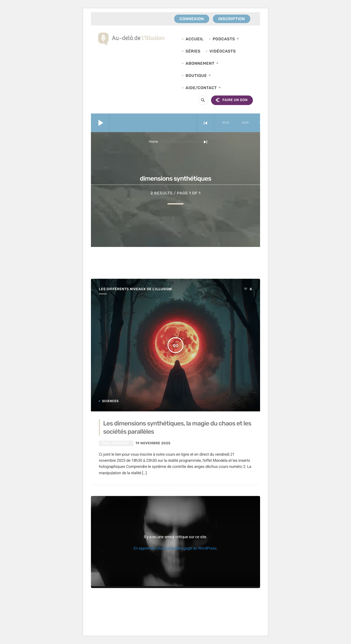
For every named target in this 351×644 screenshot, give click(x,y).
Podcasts (224, 39)
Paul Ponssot (116, 443)
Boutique (196, 76)
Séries (193, 51)
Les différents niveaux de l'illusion (135, 289)
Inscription (232, 19)
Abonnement (200, 63)
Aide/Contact (201, 88)
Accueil (195, 39)
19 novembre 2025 (153, 443)
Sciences (110, 401)
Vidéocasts (223, 51)
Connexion (192, 19)
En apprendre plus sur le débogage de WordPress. (176, 548)
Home (153, 142)
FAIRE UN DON (231, 100)
